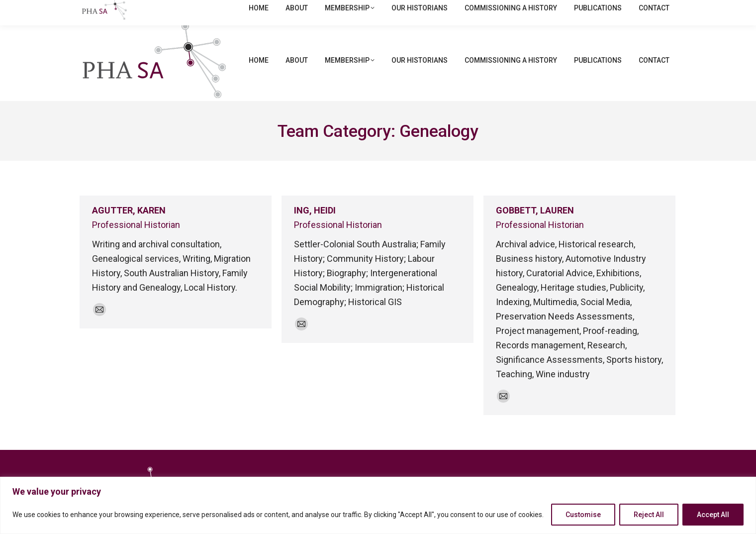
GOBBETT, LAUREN (535, 210)
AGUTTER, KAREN (129, 210)
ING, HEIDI (315, 210)
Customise (583, 515)
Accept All (713, 515)
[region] (378, 505)
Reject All (649, 515)
